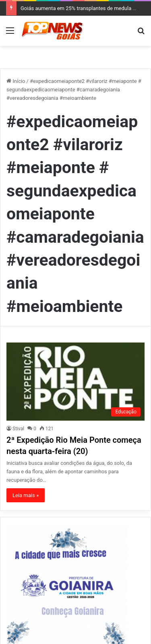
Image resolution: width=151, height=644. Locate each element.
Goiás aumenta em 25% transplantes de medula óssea (84, 8)
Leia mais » (26, 495)
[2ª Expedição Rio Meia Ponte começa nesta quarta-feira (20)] (75, 381)
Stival (18, 429)
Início (16, 81)
